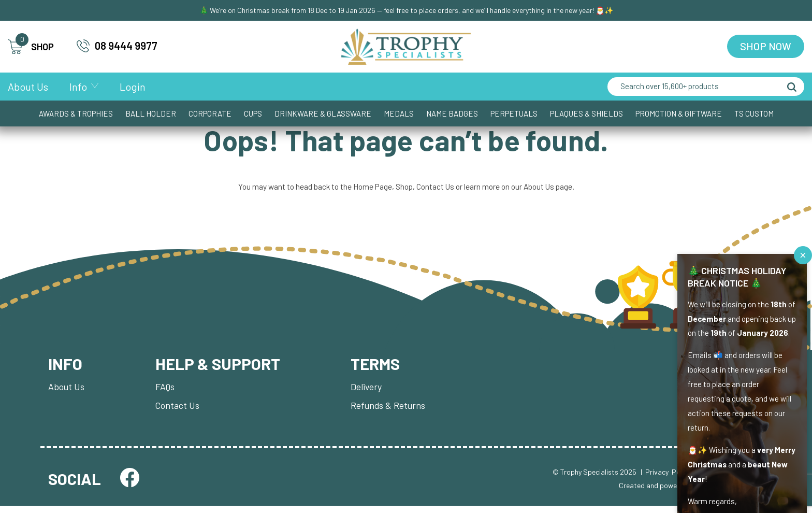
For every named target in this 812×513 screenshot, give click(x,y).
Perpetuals (514, 115)
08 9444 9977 (117, 46)
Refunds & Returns (392, 411)
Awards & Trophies (76, 115)
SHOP (31, 47)
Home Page (371, 189)
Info (78, 88)
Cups (253, 115)
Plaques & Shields (586, 115)
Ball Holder (151, 115)
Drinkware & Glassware (323, 115)
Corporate (210, 115)
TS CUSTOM (754, 115)
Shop (403, 189)
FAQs (166, 392)
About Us (28, 88)
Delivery (370, 392)
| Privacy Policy (665, 479)
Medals (399, 115)
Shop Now (766, 47)
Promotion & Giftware (679, 115)
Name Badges (452, 115)
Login (133, 88)
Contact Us (435, 189)
